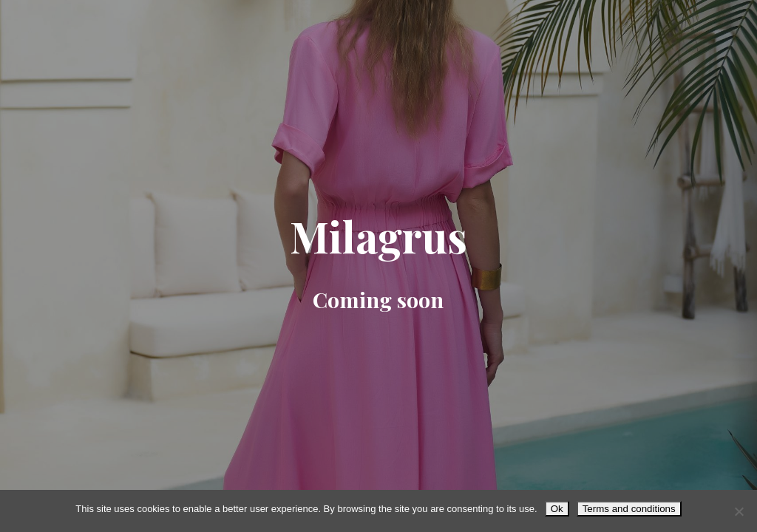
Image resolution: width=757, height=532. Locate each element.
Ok (557, 509)
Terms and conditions (629, 509)
